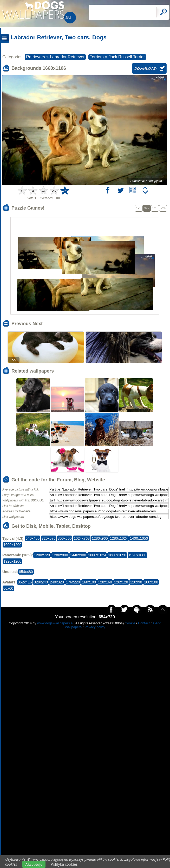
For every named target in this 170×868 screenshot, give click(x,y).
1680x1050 (117, 555)
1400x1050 (139, 538)
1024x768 (82, 538)
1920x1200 (12, 561)
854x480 (26, 572)
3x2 (147, 208)
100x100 (151, 582)
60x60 (8, 588)
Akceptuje (34, 864)
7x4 (163, 208)
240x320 (57, 582)
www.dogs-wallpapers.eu (56, 623)
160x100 (89, 582)
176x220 (73, 582)
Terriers (97, 57)
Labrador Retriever (67, 57)
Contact (144, 623)
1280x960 (100, 538)
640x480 (32, 538)
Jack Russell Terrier (127, 57)
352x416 (25, 582)
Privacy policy (95, 627)
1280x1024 (119, 538)
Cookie (130, 623)
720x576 (49, 538)
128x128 (121, 582)
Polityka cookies (64, 864)
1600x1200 (12, 545)
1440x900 (78, 555)
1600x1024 (97, 555)
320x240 (41, 582)
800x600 (65, 538)
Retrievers (35, 57)
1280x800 (60, 555)
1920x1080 (137, 555)
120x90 (136, 582)
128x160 (105, 582)
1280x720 (42, 555)
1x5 (139, 208)
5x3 (155, 208)
